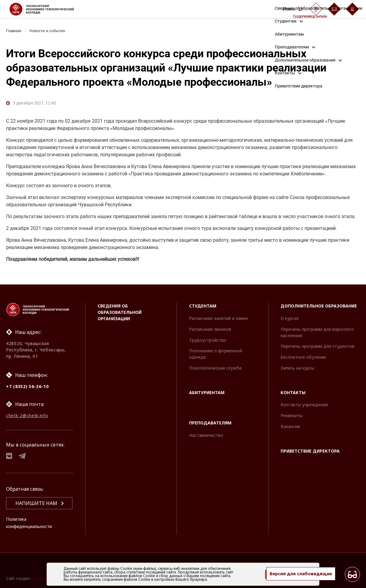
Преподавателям (210, 420)
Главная (14, 31)
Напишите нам (36, 503)
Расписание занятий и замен (219, 315)
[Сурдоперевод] (316, 9)
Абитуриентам (207, 389)
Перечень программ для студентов (318, 343)
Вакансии (290, 423)
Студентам (203, 303)
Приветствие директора (310, 448)
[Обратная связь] (334, 9)
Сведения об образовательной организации (120, 309)
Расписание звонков (210, 326)
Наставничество (206, 432)
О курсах (290, 315)
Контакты (293, 389)
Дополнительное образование (319, 303)
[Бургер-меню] (352, 9)
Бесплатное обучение (303, 354)
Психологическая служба (215, 365)
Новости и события (50, 31)
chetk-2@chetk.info (27, 413)
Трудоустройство (208, 337)
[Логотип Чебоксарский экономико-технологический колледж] (47, 9)
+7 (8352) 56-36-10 (27, 383)
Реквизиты (292, 412)
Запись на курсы (297, 365)
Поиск (293, 9)
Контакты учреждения (304, 402)
